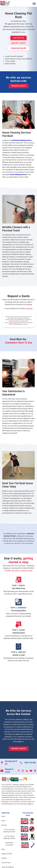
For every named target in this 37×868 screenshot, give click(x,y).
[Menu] (34, 4)
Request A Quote (19, 43)
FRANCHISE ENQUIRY (19, 48)
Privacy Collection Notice (14, 323)
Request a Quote (19, 86)
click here (29, 308)
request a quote (27, 570)
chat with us (15, 570)
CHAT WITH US (18, 38)
